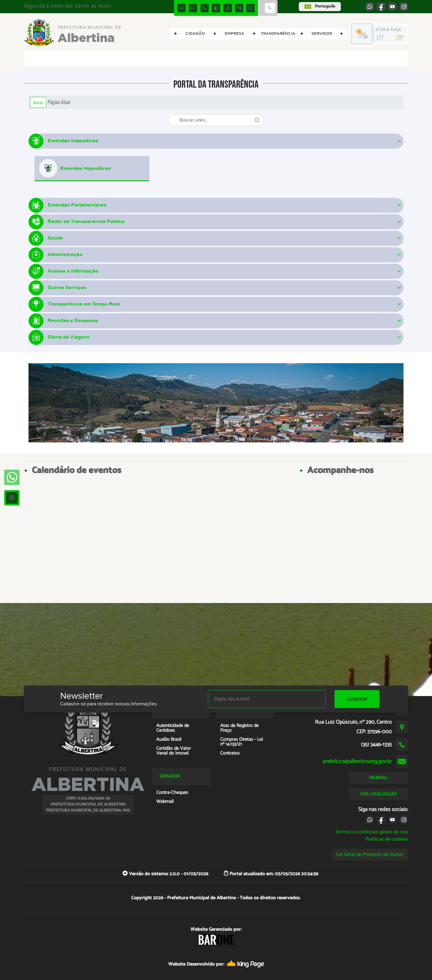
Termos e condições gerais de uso (372, 832)
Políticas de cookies (387, 839)
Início (38, 102)
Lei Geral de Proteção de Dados (370, 854)
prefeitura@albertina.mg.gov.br (357, 761)
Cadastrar (357, 699)
